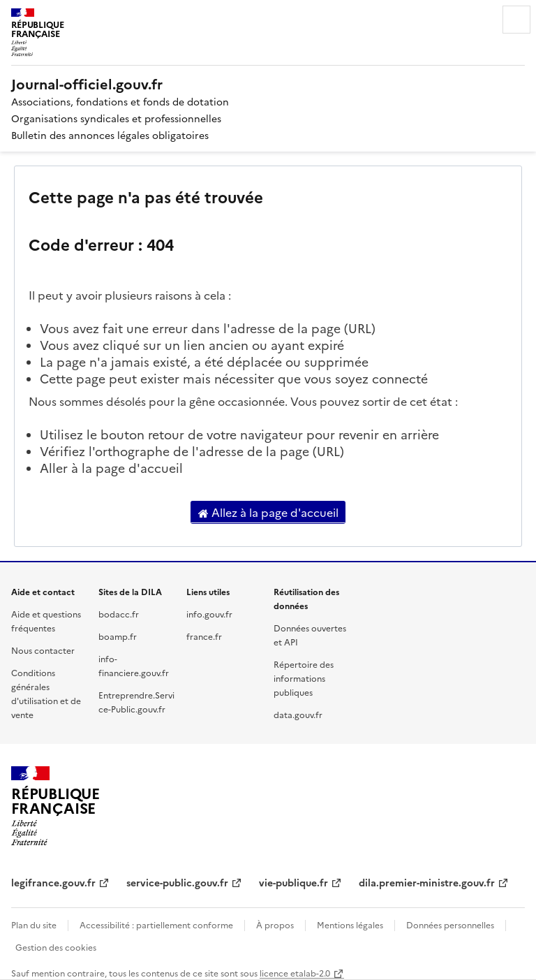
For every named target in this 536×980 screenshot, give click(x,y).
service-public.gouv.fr (177, 882)
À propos (275, 924)
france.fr (204, 636)
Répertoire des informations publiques (304, 678)
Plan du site (34, 924)
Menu (516, 20)
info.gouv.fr (209, 614)
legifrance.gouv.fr (53, 882)
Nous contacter (43, 650)
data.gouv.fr (298, 714)
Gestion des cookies (56, 947)
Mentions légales (350, 924)
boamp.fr (118, 636)
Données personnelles (450, 924)
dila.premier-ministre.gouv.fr (427, 882)
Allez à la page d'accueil (268, 513)
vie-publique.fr (293, 882)
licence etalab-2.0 (295, 973)
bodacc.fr (119, 614)
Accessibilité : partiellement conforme (156, 924)
